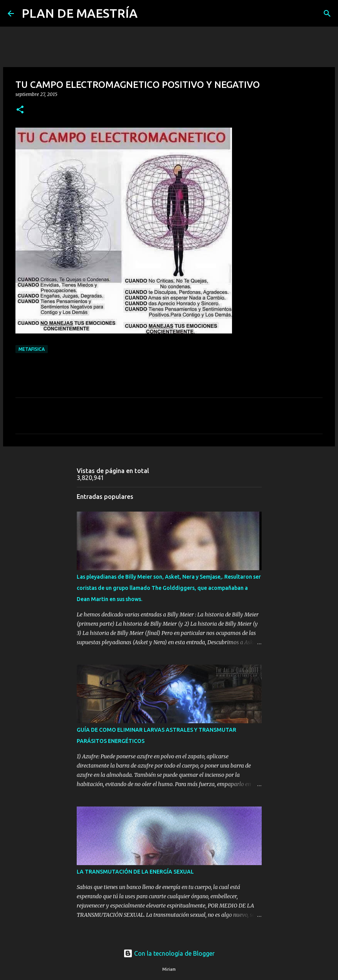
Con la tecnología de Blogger (169, 953)
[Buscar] (148, 13)
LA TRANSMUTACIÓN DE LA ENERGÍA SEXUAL (135, 872)
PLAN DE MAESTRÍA (80, 13)
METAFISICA (32, 349)
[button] (20, 110)
